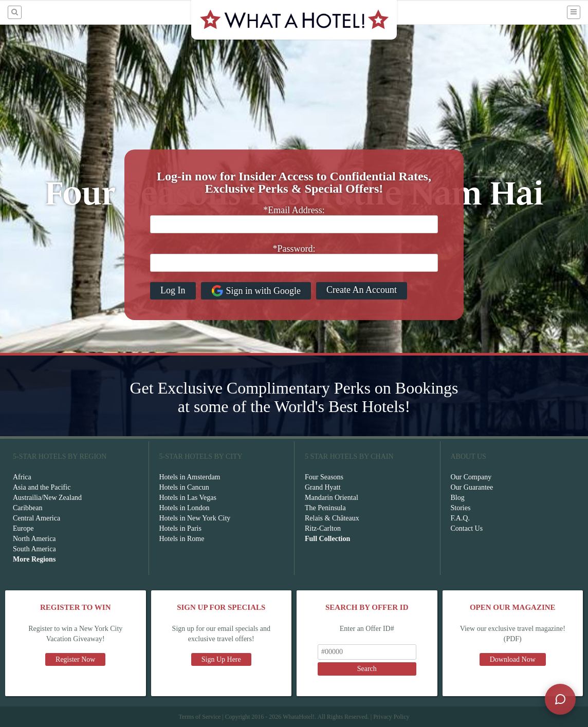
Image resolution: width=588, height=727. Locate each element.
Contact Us (467, 528)
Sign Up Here (221, 659)
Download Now (513, 659)
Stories (461, 508)
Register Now (75, 659)
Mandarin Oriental (332, 498)
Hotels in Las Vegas (188, 498)
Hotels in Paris (180, 528)
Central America (36, 518)
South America (34, 549)
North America (34, 539)
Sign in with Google (256, 291)
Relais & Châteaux (332, 518)
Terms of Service (199, 717)
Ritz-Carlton (323, 528)
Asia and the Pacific (42, 487)
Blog (458, 498)
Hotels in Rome (182, 539)
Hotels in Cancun (184, 487)
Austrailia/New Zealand (47, 498)
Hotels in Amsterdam (190, 477)
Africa (22, 477)
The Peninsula (325, 508)
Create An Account (362, 290)
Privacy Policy (391, 717)
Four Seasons (324, 477)
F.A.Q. (460, 518)
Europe (23, 528)
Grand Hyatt (323, 487)
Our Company (471, 477)
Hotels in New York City (195, 518)
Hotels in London (185, 508)
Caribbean (28, 508)
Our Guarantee (472, 487)
